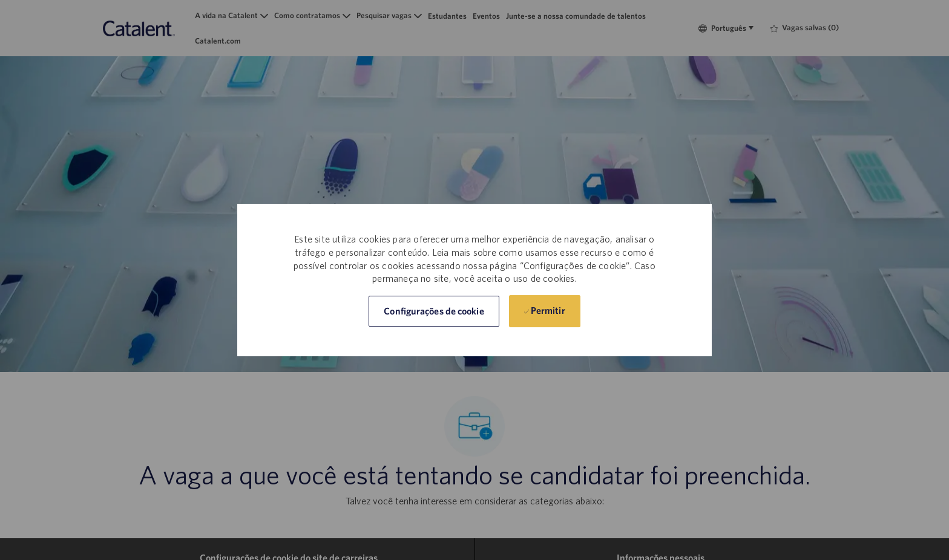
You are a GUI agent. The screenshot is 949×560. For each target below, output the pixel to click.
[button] (434, 311)
